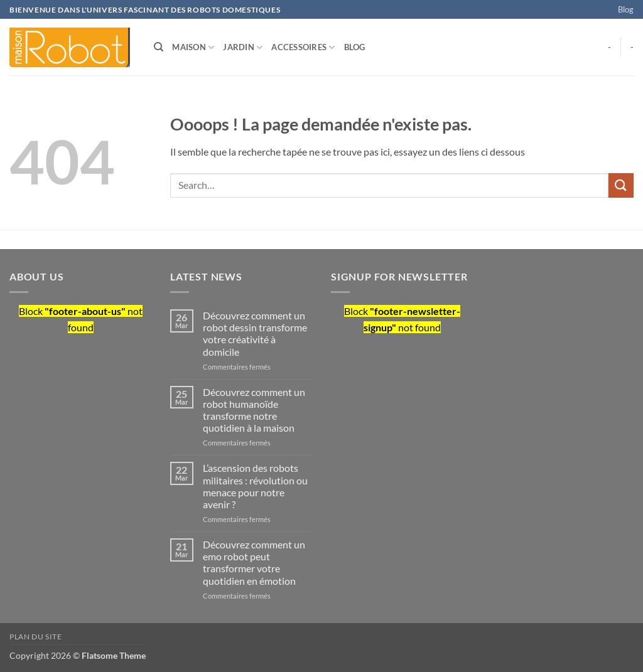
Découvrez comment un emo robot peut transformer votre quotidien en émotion (254, 563)
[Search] (159, 47)
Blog (626, 9)
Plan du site (35, 637)
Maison (193, 47)
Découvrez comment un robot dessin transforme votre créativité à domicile (255, 333)
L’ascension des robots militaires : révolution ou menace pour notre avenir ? (255, 486)
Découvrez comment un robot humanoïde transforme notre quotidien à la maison (254, 410)
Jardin (243, 47)
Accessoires (303, 47)
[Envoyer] (621, 185)
